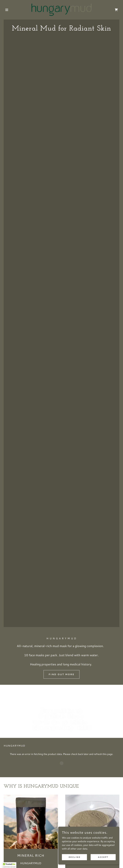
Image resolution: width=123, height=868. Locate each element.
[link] (62, 10)
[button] (12, 10)
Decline (74, 857)
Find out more (61, 674)
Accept (103, 857)
